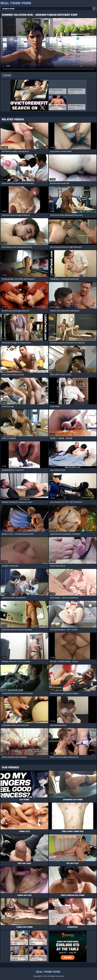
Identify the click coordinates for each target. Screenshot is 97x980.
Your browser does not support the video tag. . (48, 45)
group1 (8, 75)
